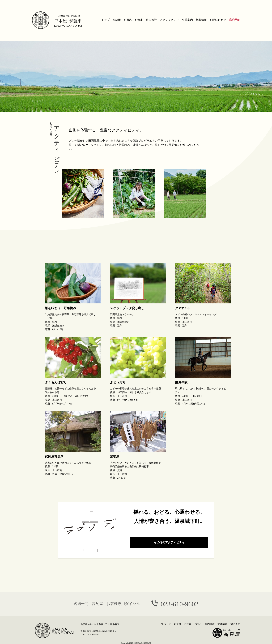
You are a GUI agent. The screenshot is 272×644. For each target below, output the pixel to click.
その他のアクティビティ (169, 542)
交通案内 (187, 20)
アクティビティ (169, 20)
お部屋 (117, 20)
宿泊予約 (235, 20)
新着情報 (201, 20)
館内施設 (151, 20)
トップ (105, 20)
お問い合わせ (218, 20)
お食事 (139, 20)
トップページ (163, 624)
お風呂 (128, 20)
